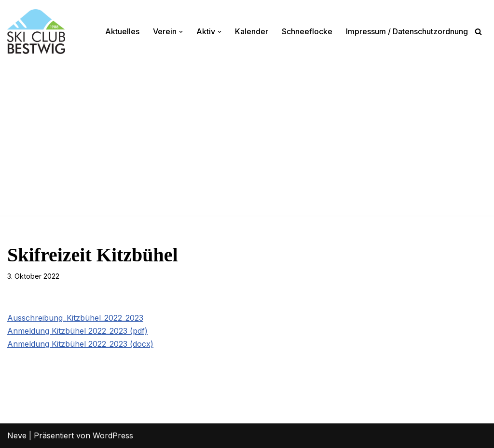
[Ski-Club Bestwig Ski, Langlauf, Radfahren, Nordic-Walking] (36, 32)
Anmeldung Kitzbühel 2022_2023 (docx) (80, 344)
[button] (181, 32)
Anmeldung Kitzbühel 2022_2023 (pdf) (77, 331)
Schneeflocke (307, 31)
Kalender (252, 31)
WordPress (113, 435)
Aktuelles (122, 31)
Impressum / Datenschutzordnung (407, 31)
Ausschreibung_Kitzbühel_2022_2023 (75, 318)
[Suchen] (478, 32)
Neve (17, 435)
